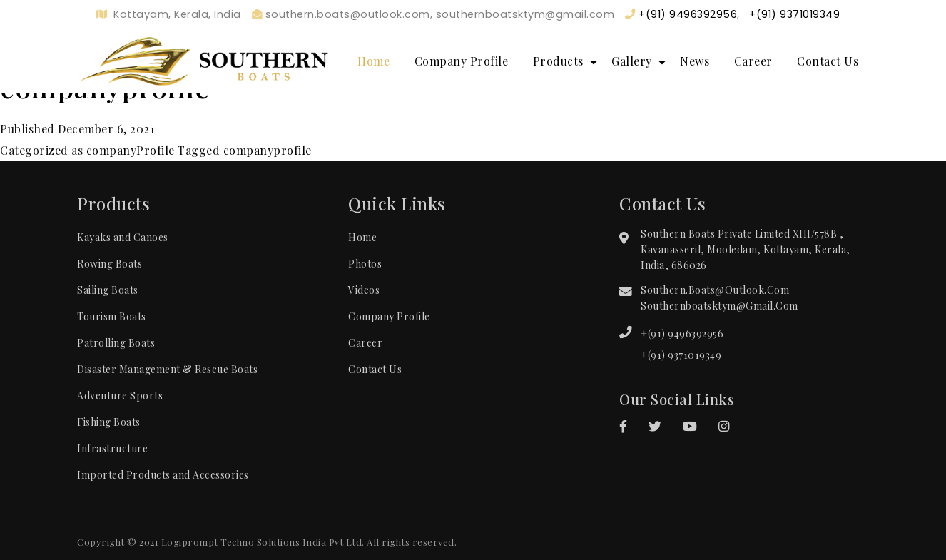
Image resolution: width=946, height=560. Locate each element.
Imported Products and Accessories (163, 475)
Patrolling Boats (116, 343)
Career (753, 61)
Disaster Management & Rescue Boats (167, 369)
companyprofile (268, 150)
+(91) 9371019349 (681, 355)
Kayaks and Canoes (123, 237)
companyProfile (131, 150)
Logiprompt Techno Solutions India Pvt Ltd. (263, 542)
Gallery (632, 61)
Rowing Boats (110, 264)
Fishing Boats (109, 422)
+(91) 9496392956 (682, 334)
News (695, 61)
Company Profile (462, 61)
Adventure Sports (120, 396)
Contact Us (828, 61)
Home (373, 61)
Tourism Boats (112, 316)
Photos (365, 264)
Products (558, 61)
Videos (364, 290)
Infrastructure (112, 448)
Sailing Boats (108, 290)
